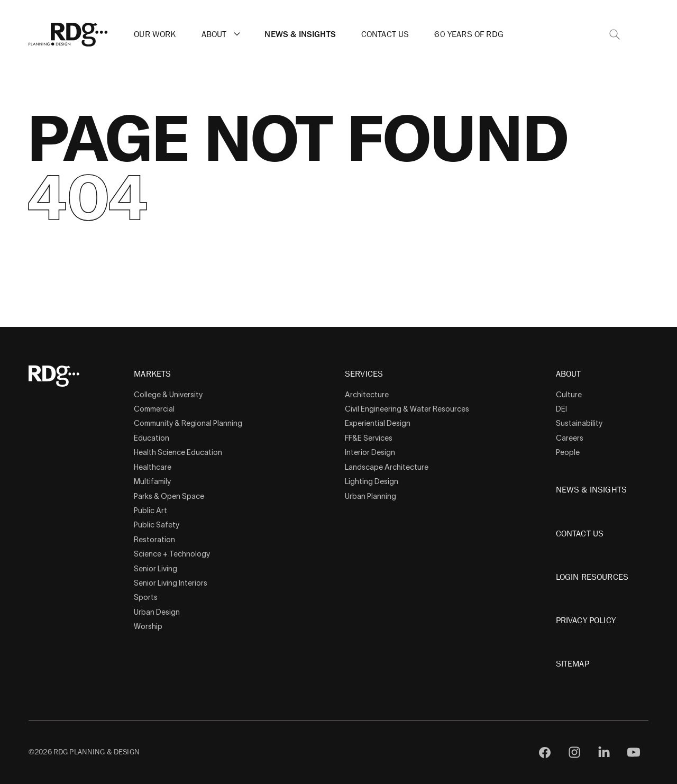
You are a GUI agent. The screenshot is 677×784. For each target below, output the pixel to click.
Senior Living (155, 569)
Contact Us (385, 34)
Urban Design (157, 612)
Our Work (155, 34)
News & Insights (300, 34)
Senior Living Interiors (171, 583)
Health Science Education (178, 452)
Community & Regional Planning (188, 423)
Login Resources (592, 577)
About (214, 34)
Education (152, 438)
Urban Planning (370, 496)
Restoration (154, 540)
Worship (148, 626)
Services (364, 375)
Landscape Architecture (387, 467)
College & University (168, 395)
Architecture (367, 395)
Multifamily (152, 481)
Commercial (154, 409)
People (568, 452)
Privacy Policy (586, 621)
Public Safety (157, 525)
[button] (237, 34)
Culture (569, 395)
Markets (152, 375)
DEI (561, 409)
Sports (146, 597)
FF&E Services (369, 438)
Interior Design (370, 452)
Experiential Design (378, 423)
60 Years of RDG (469, 34)
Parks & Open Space (169, 496)
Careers (570, 438)
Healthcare (153, 467)
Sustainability (579, 423)
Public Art (150, 510)
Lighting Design (372, 481)
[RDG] (68, 35)
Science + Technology (172, 554)
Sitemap (573, 664)
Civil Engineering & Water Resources (407, 409)
